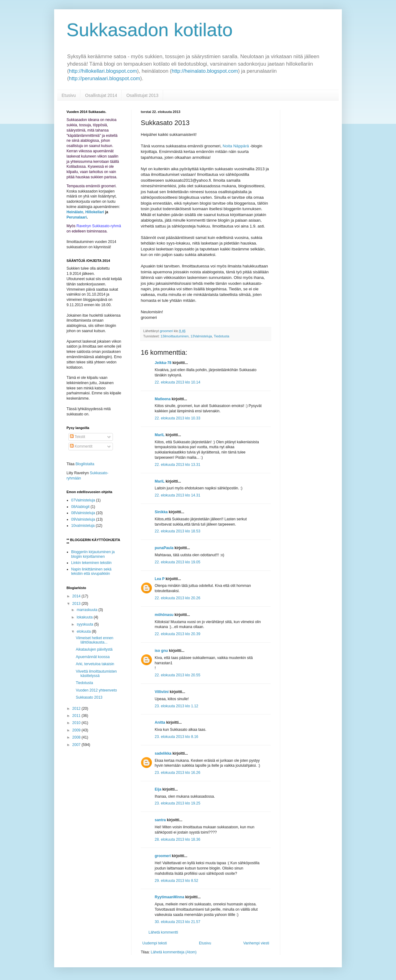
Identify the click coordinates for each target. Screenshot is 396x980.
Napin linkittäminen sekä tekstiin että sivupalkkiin (91, 571)
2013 (77, 604)
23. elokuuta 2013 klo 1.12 (176, 706)
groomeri (163, 856)
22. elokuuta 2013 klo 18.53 (177, 531)
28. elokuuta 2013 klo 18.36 (177, 839)
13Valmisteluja (201, 336)
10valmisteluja (83, 526)
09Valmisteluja (83, 519)
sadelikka (163, 753)
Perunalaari (77, 217)
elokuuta (84, 631)
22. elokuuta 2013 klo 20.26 (177, 598)
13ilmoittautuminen (175, 336)
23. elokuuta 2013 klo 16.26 (177, 773)
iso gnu (161, 651)
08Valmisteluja (83, 513)
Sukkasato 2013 (89, 697)
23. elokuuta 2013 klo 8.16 (176, 737)
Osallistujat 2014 (101, 95)
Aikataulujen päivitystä (94, 649)
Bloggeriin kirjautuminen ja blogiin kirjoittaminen (93, 554)
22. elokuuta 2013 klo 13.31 (177, 465)
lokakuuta (85, 617)
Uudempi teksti (155, 943)
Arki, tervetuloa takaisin (95, 664)
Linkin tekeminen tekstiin (91, 563)
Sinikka (161, 512)
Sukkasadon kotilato (150, 30)
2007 (77, 745)
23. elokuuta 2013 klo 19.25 (177, 803)
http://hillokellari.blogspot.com (103, 71)
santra (160, 820)
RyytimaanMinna (169, 897)
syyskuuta (86, 624)
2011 (77, 716)
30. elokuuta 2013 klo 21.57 (177, 922)
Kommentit (81, 446)
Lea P (160, 579)
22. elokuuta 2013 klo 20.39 (177, 634)
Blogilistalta (85, 464)
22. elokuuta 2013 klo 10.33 (177, 418)
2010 (77, 723)
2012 (77, 709)
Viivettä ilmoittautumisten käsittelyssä (96, 674)
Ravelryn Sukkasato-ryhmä (99, 226)
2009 (77, 730)
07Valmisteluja (83, 500)
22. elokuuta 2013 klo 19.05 (177, 562)
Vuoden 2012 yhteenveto (96, 690)
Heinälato (75, 212)
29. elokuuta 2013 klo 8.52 (176, 881)
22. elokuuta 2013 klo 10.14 (177, 382)
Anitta (160, 722)
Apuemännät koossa (93, 657)
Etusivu (69, 95)
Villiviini (162, 692)
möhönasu (164, 615)
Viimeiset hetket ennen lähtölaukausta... (95, 640)
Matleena (163, 399)
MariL (160, 435)
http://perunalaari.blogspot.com (105, 78)
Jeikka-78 (163, 363)
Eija (158, 789)
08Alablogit (80, 507)
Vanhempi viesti (256, 943)
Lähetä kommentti (163, 932)
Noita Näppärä (236, 146)
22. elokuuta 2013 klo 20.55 (177, 675)
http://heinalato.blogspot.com (205, 71)
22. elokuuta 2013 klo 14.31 (177, 495)
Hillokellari (95, 212)
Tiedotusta (222, 336)
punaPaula (164, 548)
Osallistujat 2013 (142, 95)
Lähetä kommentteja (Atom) (174, 952)
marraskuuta (88, 610)
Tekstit (77, 437)
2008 (77, 737)
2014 (77, 596)
